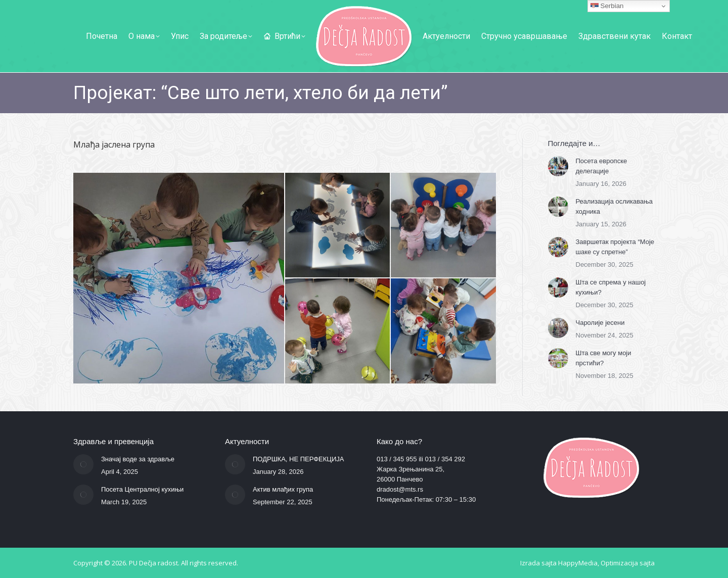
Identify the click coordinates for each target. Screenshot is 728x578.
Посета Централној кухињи (142, 489)
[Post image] (558, 166)
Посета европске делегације (602, 166)
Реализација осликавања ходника (615, 206)
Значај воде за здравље (138, 459)
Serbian (607, 6)
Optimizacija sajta (628, 563)
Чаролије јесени (600, 323)
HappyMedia (578, 563)
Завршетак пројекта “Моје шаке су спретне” (615, 247)
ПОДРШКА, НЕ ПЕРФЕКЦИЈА (299, 459)
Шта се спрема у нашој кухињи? (611, 287)
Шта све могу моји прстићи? (604, 358)
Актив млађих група (283, 489)
